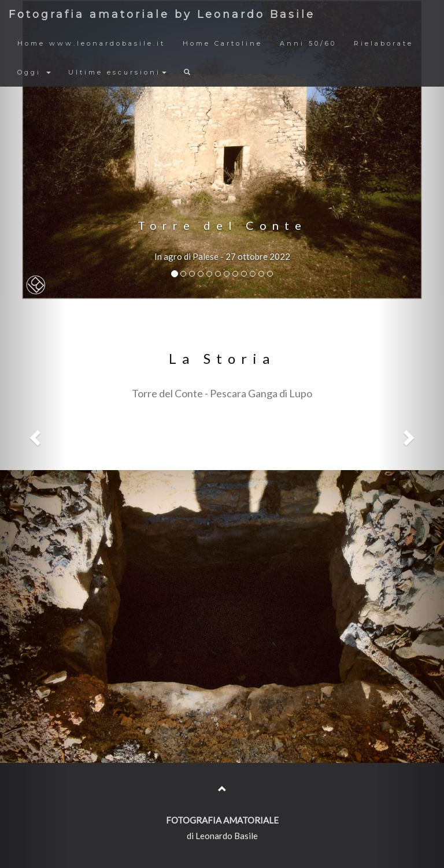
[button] (33, 434)
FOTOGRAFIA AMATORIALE (222, 820)
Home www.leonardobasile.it (91, 43)
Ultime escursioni (117, 72)
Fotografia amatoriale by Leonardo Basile (162, 14)
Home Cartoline (223, 43)
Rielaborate (384, 43)
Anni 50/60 (308, 43)
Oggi (34, 72)
